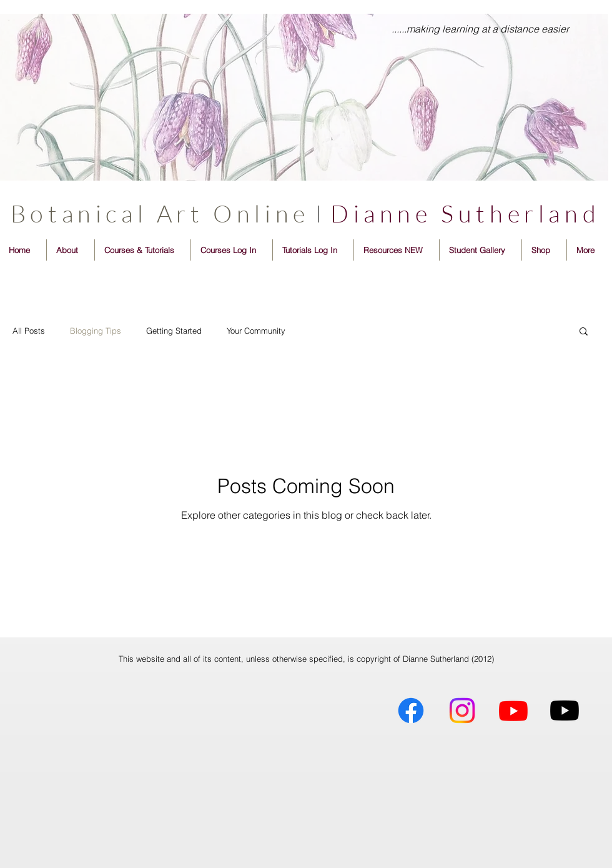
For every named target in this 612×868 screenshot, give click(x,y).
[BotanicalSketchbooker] (565, 711)
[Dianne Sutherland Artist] (411, 711)
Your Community (256, 331)
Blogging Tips (96, 331)
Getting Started (174, 331)
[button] (584, 332)
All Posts (29, 331)
